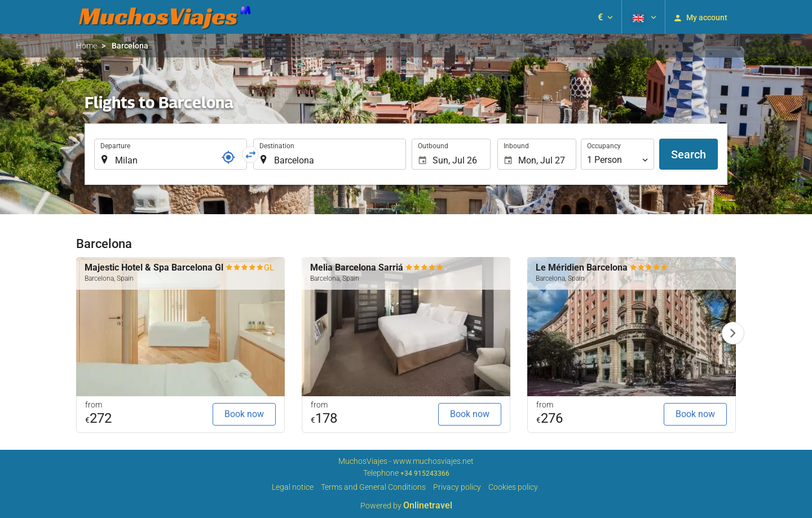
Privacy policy (457, 487)
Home (87, 46)
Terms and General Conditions (373, 487)
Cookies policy (513, 487)
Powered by (406, 506)
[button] (605, 17)
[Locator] (228, 157)
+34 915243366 (425, 473)
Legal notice (293, 487)
